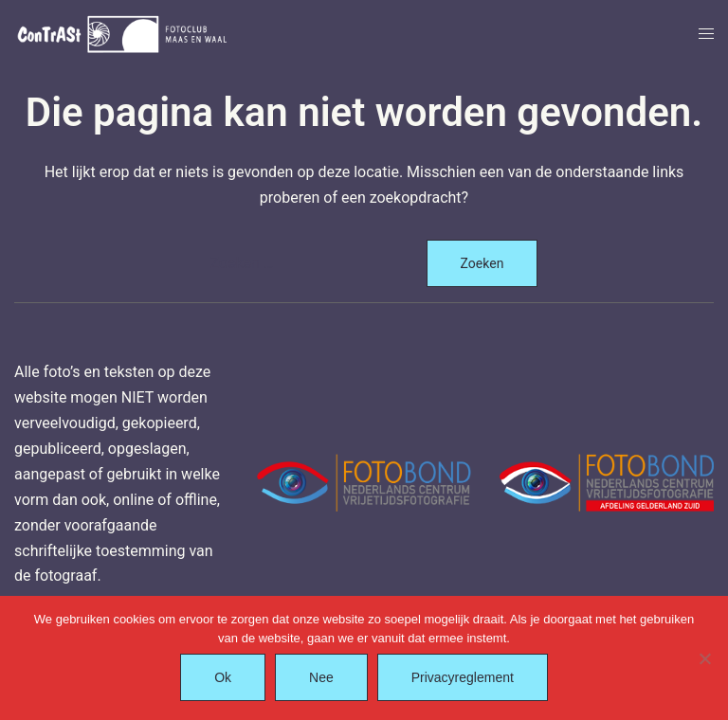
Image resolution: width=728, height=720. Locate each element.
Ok (223, 677)
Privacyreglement (463, 677)
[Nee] (704, 658)
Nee (321, 677)
